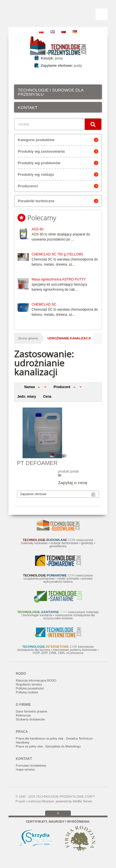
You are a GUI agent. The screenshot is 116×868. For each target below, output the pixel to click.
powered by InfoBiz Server (74, 801)
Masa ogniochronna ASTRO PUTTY (59, 279)
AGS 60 (38, 229)
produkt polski (69, 471)
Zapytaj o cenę (73, 483)
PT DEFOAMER (37, 463)
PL (41, 32)
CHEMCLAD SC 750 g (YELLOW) (57, 254)
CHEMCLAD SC (44, 304)
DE (75, 32)
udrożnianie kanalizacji (69, 338)
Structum (48, 801)
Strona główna (28, 338)
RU (64, 32)
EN (52, 32)
